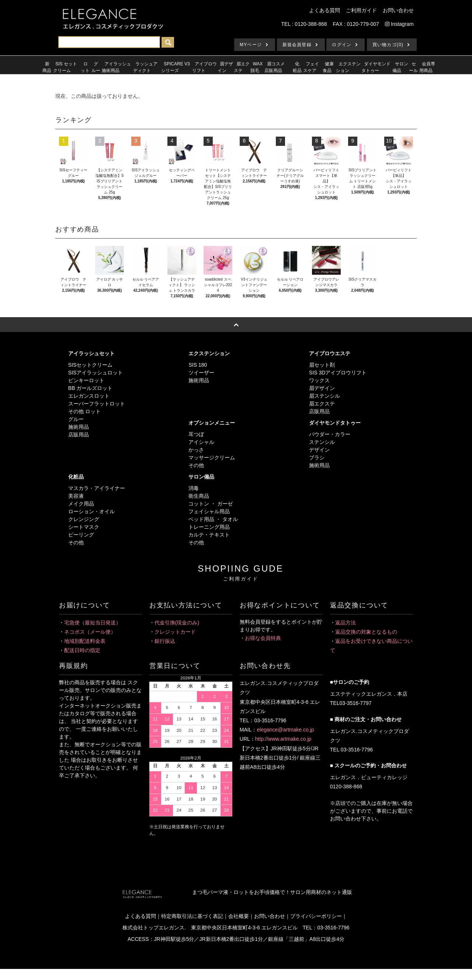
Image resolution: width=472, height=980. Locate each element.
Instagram (399, 24)
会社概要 (239, 916)
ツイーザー (201, 373)
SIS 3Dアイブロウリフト (338, 373)
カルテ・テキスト (209, 535)
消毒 (194, 488)
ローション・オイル (91, 511)
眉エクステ (322, 404)
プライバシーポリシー (316, 916)
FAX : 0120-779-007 (356, 24)
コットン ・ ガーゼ (211, 504)
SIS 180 (198, 365)
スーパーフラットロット (97, 404)
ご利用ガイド (361, 10)
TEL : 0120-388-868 (304, 24)
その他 (196, 465)
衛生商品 (199, 496)
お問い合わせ (398, 10)
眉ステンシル (324, 396)
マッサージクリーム (212, 458)
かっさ (196, 450)
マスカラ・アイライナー (97, 488)
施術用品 (79, 427)
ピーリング (81, 535)
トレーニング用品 (209, 527)
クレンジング (84, 519)
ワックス (319, 380)
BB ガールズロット (91, 388)
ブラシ (317, 458)
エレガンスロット (89, 396)
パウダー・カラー (330, 434)
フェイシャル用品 (209, 511)
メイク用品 (81, 504)
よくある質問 (324, 10)
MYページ (251, 45)
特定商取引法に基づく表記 (192, 916)
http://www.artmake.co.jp (283, 739)
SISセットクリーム (91, 365)
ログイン (342, 45)
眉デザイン (322, 388)
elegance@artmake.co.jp (285, 730)
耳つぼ (196, 434)
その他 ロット (84, 411)
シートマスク (84, 527)
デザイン (319, 450)
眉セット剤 (322, 365)
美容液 (76, 496)
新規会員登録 (297, 45)
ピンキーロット (86, 380)
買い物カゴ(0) (388, 45)
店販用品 (79, 435)
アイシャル (201, 442)
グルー (76, 419)
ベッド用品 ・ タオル (213, 519)
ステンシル (322, 442)
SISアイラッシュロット (96, 373)
